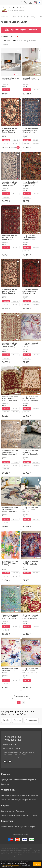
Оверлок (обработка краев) (12, 815)
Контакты (33, 800)
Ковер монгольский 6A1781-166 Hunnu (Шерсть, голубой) (10, 617)
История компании (9, 795)
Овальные (5, 784)
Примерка (20, 811)
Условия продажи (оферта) (18, 800)
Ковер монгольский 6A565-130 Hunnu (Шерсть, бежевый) (10, 452)
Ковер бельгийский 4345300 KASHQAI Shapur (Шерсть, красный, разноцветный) (30, 291)
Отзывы (4, 800)
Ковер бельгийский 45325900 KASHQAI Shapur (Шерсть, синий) (30, 130)
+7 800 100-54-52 (12, 740)
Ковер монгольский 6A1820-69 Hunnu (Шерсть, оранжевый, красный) (31, 563)
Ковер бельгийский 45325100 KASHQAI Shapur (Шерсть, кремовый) (10, 184)
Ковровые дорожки (21, 780)
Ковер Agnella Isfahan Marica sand (10, 79)
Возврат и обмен (8, 827)
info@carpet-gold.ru (11, 744)
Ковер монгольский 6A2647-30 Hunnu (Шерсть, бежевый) (30, 452)
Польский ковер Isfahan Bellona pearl (31, 79)
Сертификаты (22, 795)
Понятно (37, 864)
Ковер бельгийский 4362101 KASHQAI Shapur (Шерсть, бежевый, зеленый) (10, 291)
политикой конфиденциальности (11, 865)
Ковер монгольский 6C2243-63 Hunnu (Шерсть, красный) (10, 399)
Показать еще (21, 696)
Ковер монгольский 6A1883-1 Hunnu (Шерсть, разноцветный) (30, 345)
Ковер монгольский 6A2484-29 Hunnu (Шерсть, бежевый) (10, 509)
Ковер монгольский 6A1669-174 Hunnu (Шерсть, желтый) (30, 617)
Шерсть (13, 37)
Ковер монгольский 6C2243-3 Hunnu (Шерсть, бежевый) (30, 399)
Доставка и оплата (8, 811)
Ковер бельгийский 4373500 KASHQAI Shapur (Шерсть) (30, 184)
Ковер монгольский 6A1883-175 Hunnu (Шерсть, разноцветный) (10, 563)
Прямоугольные (7, 780)
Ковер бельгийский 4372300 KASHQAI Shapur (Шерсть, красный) (10, 238)
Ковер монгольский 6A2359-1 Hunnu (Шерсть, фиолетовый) (30, 509)
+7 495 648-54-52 (12, 737)
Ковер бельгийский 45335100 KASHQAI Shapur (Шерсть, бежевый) (10, 345)
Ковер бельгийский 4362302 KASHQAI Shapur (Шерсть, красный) (30, 238)
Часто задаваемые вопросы (25, 827)
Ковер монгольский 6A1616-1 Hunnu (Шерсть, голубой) (30, 670)
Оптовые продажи (30, 815)
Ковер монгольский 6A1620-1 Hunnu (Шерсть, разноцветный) (10, 670)
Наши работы (33, 795)
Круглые (33, 780)
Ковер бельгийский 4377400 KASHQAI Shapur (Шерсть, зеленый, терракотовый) (10, 130)
